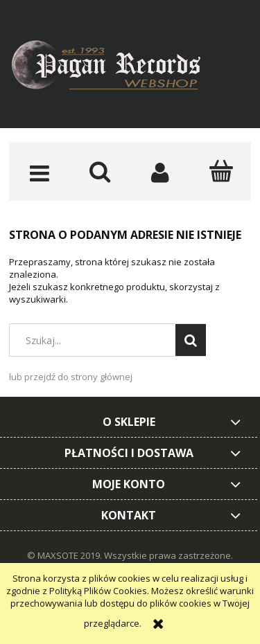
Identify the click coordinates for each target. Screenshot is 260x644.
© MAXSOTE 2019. (66, 555)
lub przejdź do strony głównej (71, 377)
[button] (39, 172)
